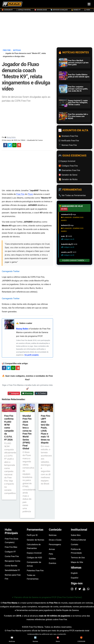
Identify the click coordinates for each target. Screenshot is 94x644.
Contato (75, 544)
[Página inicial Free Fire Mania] (12, 4)
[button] (19, 145)
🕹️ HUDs (87, 10)
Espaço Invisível (34, 553)
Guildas (52, 559)
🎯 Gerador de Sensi (68, 175)
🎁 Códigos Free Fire (68, 166)
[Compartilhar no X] (9, 368)
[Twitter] (80, 589)
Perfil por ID (32, 535)
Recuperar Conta (12, 561)
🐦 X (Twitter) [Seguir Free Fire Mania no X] (41, 393)
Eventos (53, 563)
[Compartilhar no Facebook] (4, 368)
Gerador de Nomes (35, 540)
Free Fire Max (11, 547)
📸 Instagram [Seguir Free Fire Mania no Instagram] (14, 393)
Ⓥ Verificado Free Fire (69, 141)
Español (75, 578)
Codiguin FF (10, 552)
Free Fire (20, 194)
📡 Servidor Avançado (59, 10)
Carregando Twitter (11, 271)
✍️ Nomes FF (76, 10)
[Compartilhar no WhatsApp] (13, 368)
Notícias (53, 535)
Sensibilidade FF (12, 570)
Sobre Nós (76, 535)
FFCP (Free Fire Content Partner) (67, 597)
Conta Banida (11, 566)
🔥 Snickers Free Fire (68, 136)
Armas (52, 549)
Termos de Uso (78, 558)
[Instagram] (72, 589)
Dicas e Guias (55, 540)
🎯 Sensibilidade (41, 10)
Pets (51, 554)
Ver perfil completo (32, 355)
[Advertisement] (27, 170)
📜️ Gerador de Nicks (68, 179)
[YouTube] (84, 589)
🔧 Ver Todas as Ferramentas (72, 195)
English (74, 573)
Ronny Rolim (11, 137)
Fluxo (30, 194)
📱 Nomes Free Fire (68, 145)
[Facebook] (76, 589)
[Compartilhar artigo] (18, 368)
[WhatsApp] (88, 589)
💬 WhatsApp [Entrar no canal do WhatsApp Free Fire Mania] (27, 393)
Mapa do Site (77, 562)
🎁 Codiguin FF (7, 10)
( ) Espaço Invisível (23, 10)
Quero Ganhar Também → (74, 260)
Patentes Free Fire (35, 570)
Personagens (55, 544)
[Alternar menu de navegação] (89, 4)
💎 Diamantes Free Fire (69, 170)
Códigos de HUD (34, 558)
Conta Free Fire (12, 556)
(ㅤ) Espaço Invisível (67, 161)
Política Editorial (78, 540)
